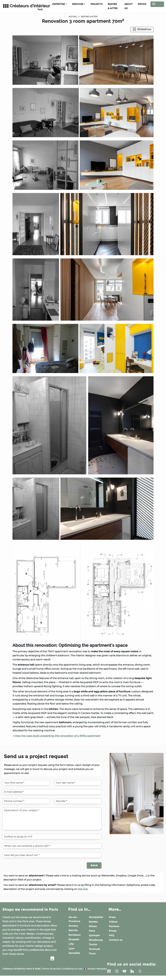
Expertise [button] (59, 4)
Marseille (74, 953)
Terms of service (51, 973)
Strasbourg (96, 940)
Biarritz (73, 930)
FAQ (112, 935)
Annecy (73, 926)
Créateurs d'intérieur (23, 7)
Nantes (93, 922)
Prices (142, 4)
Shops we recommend (27, 912)
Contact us (157, 5)
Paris (92, 931)
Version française (95, 973)
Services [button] (78, 4)
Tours (92, 954)
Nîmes (93, 926)
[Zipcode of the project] (78, 801)
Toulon (93, 944)
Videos (113, 922)
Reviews (114, 926)
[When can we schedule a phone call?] (52, 846)
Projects (97, 4)
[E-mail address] (52, 792)
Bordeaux (75, 935)
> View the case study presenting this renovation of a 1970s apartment (56, 736)
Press (112, 917)
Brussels (74, 939)
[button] (83, 337)
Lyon (72, 949)
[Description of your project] (52, 819)
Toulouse (94, 949)
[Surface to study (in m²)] (52, 837)
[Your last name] (78, 783)
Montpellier (96, 917)
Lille (71, 944)
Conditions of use (72, 973)
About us (128, 6)
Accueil (72, 17)
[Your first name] (26, 783)
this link (83, 889)
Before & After (113, 6)
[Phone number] (26, 801)
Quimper (94, 935)
